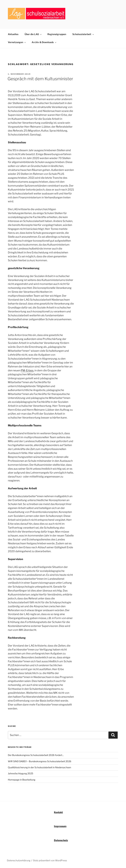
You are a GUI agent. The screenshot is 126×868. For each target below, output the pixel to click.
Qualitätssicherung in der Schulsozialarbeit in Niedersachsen (39, 767)
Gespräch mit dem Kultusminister (40, 79)
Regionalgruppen (57, 34)
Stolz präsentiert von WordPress (50, 860)
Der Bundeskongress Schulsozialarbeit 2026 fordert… (36, 755)
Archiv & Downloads (44, 42)
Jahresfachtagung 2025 (21, 773)
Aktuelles (13, 34)
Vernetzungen (17, 42)
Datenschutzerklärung (19, 860)
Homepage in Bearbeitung (22, 780)
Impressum (60, 826)
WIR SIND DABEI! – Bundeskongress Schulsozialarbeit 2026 (40, 761)
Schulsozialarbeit (83, 34)
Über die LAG (33, 34)
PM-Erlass (27, 370)
